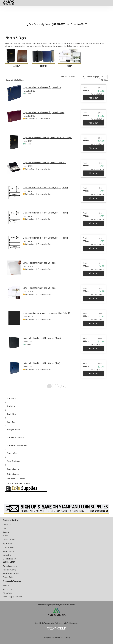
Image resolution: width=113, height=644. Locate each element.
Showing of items (15, 80)
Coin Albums (11, 398)
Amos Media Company (63, 638)
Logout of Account (10, 559)
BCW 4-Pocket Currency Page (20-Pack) (39, 288)
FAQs (5, 528)
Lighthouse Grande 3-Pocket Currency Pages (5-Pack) (45, 213)
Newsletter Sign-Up (10, 570)
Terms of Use (8, 589)
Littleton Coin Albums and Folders (19, 483)
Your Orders (7, 555)
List (106, 80)
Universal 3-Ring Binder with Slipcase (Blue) (41, 363)
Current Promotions (10, 566)
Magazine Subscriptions (11, 573)
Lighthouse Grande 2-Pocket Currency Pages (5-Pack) (45, 188)
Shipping (6, 532)
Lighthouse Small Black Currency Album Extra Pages (45, 162)
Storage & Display (13, 430)
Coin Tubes (11, 422)
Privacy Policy (8, 593)
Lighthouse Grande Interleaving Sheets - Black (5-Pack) (46, 313)
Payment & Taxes (9, 539)
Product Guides (8, 577)
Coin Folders (11, 406)
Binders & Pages (13, 453)
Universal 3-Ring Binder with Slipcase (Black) (42, 338)
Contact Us (7, 524)
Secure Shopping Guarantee (12, 597)
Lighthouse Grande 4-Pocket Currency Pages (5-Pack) (45, 238)
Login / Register (8, 548)
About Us (6, 585)
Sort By (64, 77)
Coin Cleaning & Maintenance (17, 445)
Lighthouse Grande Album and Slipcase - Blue (42, 87)
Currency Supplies (13, 469)
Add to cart (93, 98)
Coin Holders (11, 414)
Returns (6, 536)
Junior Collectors (13, 474)
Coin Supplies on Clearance (16, 479)
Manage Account (9, 551)
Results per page (93, 77)
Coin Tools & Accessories (16, 437)
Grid (102, 80)
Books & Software (14, 461)
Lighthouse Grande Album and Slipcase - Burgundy (44, 112)
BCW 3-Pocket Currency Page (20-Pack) (39, 263)
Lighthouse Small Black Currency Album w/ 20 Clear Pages (47, 137)
